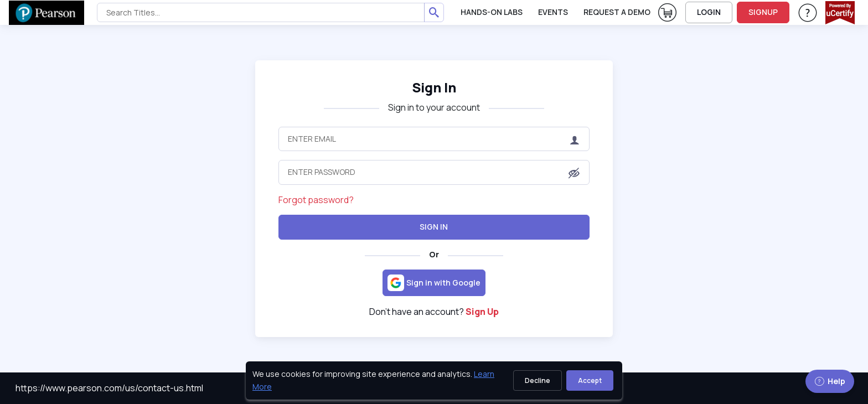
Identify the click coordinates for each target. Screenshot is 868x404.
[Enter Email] (434, 139)
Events (553, 12)
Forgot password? (316, 200)
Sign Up (482, 312)
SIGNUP (763, 12)
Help (830, 381)
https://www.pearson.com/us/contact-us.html (109, 388)
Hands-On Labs (492, 12)
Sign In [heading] (434, 87)
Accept (590, 380)
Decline (538, 380)
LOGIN (709, 12)
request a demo (617, 12)
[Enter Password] (434, 172)
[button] (574, 173)
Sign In (434, 227)
